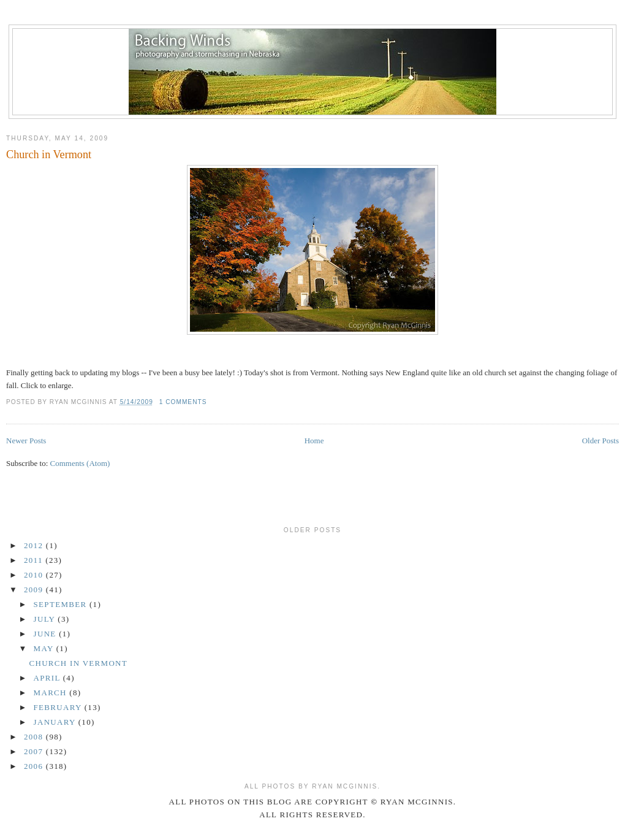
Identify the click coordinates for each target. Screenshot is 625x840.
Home (314, 441)
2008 (35, 737)
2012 (35, 545)
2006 (35, 766)
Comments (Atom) (80, 463)
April (48, 678)
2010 (35, 575)
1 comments (183, 402)
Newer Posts (26, 441)
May (45, 648)
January (56, 722)
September (62, 604)
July (46, 619)
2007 (35, 751)
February (59, 707)
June (47, 634)
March (52, 693)
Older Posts (600, 441)
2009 (35, 590)
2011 (35, 560)
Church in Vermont (49, 155)
